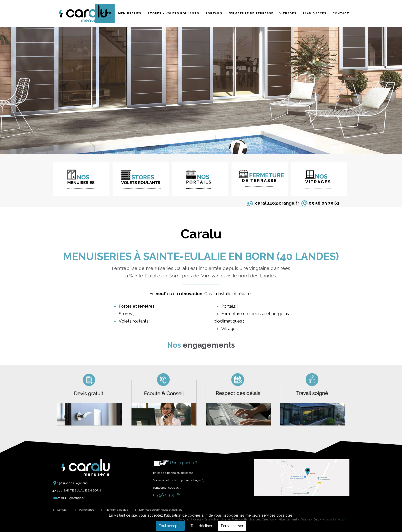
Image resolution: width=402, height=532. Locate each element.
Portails (214, 13)
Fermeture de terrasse (251, 13)
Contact (341, 13)
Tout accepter (170, 526)
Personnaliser (232, 526)
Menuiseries (130, 13)
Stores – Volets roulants (173, 13)
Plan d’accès (314, 13)
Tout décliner (201, 526)
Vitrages (288, 13)
